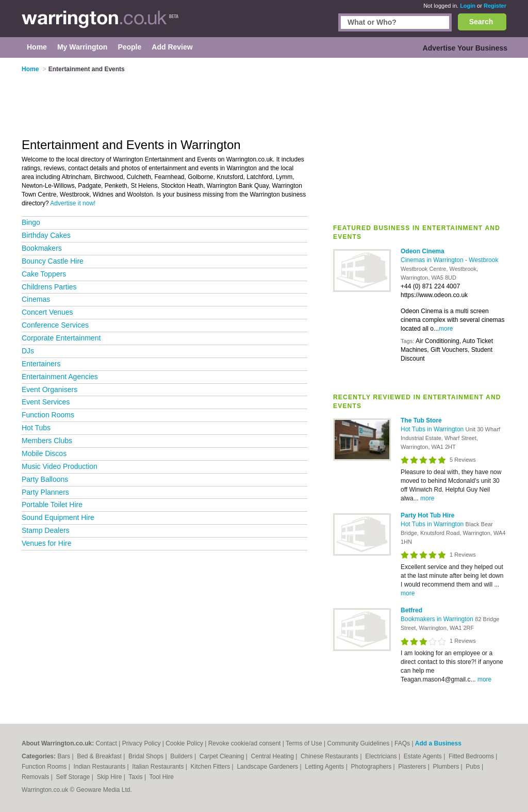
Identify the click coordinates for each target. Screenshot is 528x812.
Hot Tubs (36, 428)
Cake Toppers (44, 274)
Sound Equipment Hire (58, 517)
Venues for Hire (47, 543)
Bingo (31, 222)
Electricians (382, 756)
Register (495, 6)
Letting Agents (325, 767)
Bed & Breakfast (100, 756)
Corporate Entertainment (61, 338)
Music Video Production (60, 466)
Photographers (372, 767)
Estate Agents (424, 756)
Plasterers (413, 767)
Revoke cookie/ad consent (245, 743)
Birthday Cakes (46, 235)
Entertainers (41, 364)
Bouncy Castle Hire (53, 261)
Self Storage (73, 777)
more (446, 329)
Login (468, 6)
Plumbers (447, 767)
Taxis (136, 777)
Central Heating (274, 756)
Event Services (46, 402)
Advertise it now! (73, 203)
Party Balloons (45, 479)
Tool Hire (162, 777)
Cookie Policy (184, 743)
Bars (64, 756)
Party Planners (45, 492)
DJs (28, 351)
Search (481, 22)
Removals (36, 777)
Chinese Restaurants (330, 756)
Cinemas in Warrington (433, 260)
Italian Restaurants (159, 767)
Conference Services (55, 325)
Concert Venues (47, 312)
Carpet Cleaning (223, 756)
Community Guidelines (359, 743)
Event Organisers (49, 389)
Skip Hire (110, 777)
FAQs (402, 743)
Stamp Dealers (46, 530)
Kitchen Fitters (211, 767)
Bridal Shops (147, 756)
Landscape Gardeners (268, 767)
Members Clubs (47, 441)
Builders (182, 756)
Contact (106, 743)
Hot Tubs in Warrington (433, 429)
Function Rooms (48, 415)
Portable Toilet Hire (52, 505)
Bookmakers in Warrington (438, 619)
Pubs (474, 767)
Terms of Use (304, 743)
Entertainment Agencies (60, 377)
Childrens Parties (49, 287)
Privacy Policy (142, 743)
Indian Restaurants (101, 767)
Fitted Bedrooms (472, 756)
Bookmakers (42, 248)
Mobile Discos (44, 453)
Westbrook (483, 260)
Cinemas (36, 299)
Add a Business (438, 743)
